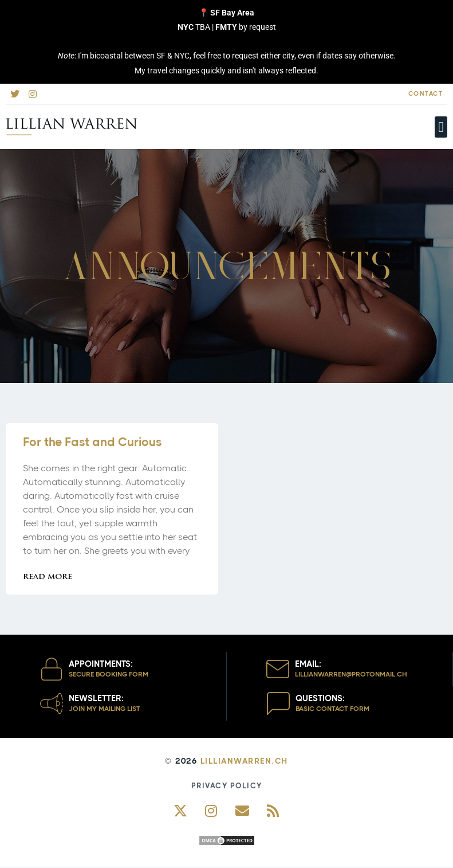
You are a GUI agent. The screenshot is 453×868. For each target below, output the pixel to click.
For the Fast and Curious (92, 442)
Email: (308, 664)
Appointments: (101, 664)
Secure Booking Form (109, 674)
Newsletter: (96, 698)
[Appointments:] (52, 669)
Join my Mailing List (105, 709)
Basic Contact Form (332, 709)
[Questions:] (278, 703)
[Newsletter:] (52, 703)
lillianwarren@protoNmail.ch (351, 674)
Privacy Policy (227, 786)
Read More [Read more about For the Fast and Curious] (48, 577)
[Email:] (278, 669)
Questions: (320, 698)
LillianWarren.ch (244, 761)
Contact (426, 94)
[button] (441, 127)
